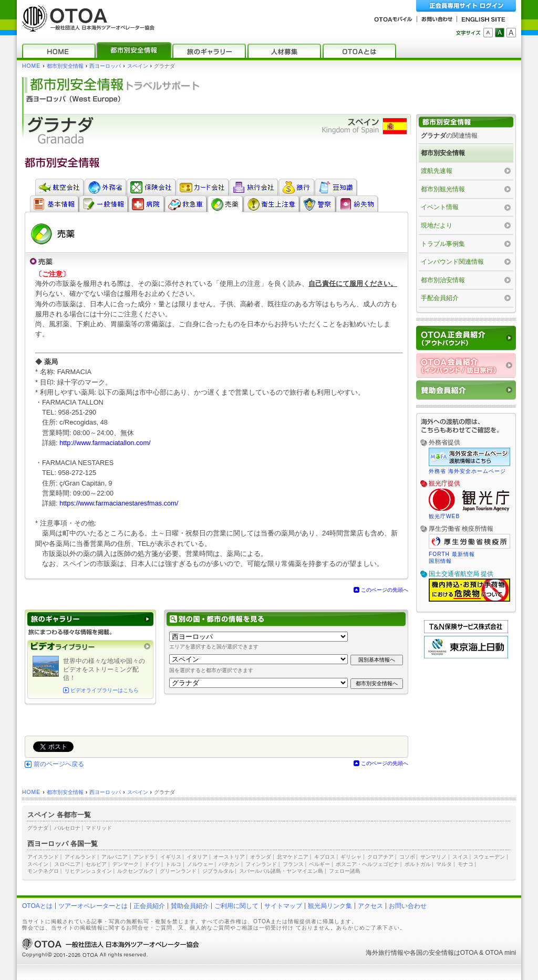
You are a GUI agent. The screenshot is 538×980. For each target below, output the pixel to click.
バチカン (229, 864)
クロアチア (380, 857)
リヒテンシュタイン (88, 871)
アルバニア (115, 857)
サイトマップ (283, 906)
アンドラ (144, 857)
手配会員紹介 (440, 298)
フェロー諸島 (345, 871)
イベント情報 (440, 207)
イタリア (197, 857)
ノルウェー (200, 864)
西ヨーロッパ (105, 66)
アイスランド (43, 857)
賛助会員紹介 (190, 906)
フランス (293, 864)
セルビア (96, 864)
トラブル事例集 (443, 244)
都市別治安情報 (443, 280)
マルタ (444, 864)
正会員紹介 (149, 906)
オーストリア (229, 857)
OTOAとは (37, 906)
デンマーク (126, 864)
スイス (460, 857)
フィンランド (261, 864)
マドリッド (99, 828)
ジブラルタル (218, 871)
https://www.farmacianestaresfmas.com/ (119, 503)
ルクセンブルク (136, 871)
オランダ (261, 857)
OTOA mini (501, 953)
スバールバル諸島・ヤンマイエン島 (281, 871)
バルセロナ (67, 828)
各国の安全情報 (432, 953)
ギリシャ (351, 857)
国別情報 (440, 561)
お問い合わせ (408, 906)
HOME (31, 66)
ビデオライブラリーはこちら (105, 690)
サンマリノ (433, 857)
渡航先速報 (437, 171)
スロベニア (67, 864)
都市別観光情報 (443, 189)
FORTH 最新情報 (452, 554)
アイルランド (80, 857)
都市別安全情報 (65, 66)
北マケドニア (293, 857)
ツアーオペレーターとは (93, 906)
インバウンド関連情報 (452, 262)
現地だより (437, 225)
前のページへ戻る (59, 764)
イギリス (171, 857)
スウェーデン (489, 857)
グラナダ (38, 828)
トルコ (173, 864)
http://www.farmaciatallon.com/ (105, 443)
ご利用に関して (236, 906)
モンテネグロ (43, 871)
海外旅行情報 (385, 953)
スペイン (138, 66)
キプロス (325, 857)
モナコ (465, 864)
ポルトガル (418, 864)
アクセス (370, 906)
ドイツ (152, 864)
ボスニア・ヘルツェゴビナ (367, 864)
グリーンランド (178, 871)
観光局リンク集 (330, 906)
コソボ (407, 857)
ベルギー (319, 864)
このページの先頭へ (385, 590)
